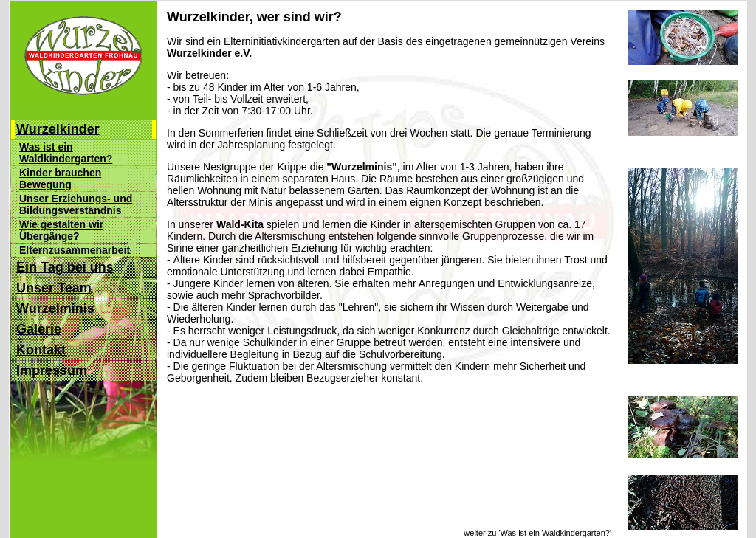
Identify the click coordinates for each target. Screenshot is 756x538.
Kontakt (41, 350)
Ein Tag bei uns (65, 267)
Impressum (52, 370)
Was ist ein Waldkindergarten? (66, 153)
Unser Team (54, 288)
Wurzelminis (55, 308)
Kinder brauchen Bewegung (60, 179)
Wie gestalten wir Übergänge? (61, 230)
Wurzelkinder (58, 129)
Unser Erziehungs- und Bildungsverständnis (76, 204)
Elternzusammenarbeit (75, 250)
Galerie (39, 329)
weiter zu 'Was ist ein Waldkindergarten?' (537, 526)
